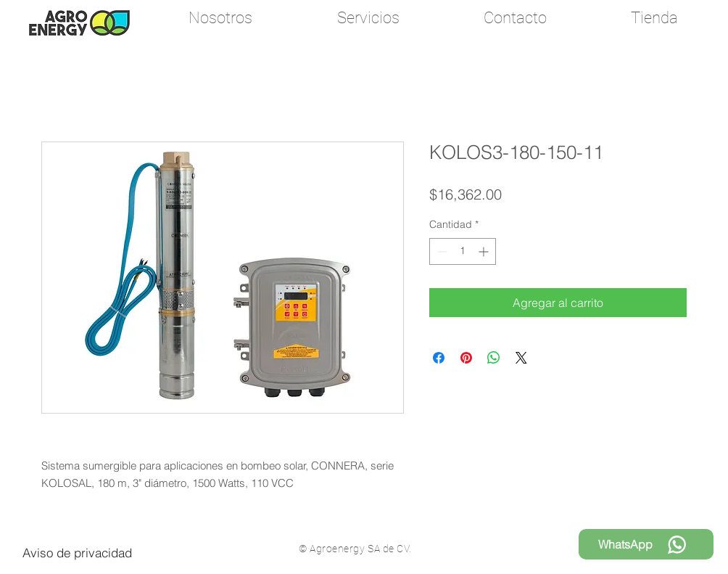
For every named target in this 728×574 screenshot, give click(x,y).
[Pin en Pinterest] (466, 358)
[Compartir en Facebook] (439, 358)
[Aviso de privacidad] (77, 552)
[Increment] (485, 251)
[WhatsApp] (646, 544)
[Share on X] (521, 358)
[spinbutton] (463, 251)
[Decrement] (440, 251)
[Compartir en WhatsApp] (494, 358)
